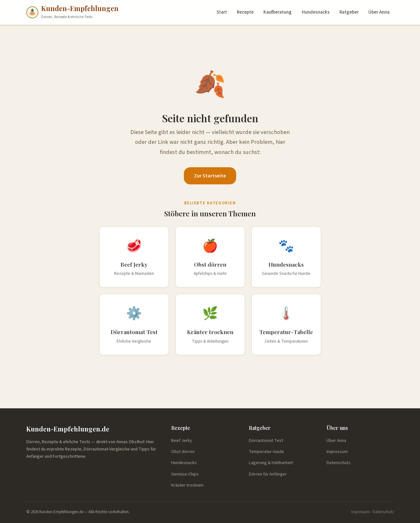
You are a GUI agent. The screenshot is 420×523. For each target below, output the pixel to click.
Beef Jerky (182, 440)
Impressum (337, 452)
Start (222, 12)
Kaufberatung (278, 12)
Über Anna (379, 12)
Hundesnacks (316, 12)
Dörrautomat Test (266, 440)
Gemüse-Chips (185, 474)
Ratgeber (349, 12)
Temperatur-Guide (266, 452)
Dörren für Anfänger (268, 474)
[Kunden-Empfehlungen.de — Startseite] (73, 13)
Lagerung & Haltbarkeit (271, 463)
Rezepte (245, 12)
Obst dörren (183, 452)
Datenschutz (339, 463)
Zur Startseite (210, 176)
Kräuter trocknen (187, 485)
